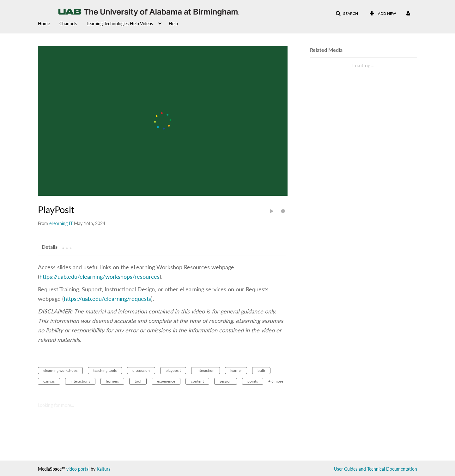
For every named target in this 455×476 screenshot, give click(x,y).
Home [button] (44, 24)
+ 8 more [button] (276, 381)
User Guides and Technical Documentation (376, 469)
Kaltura (104, 469)
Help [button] (173, 24)
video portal (78, 469)
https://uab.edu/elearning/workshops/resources (100, 277)
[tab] (50, 247)
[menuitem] (49, 23)
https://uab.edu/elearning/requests (107, 299)
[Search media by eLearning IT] (61, 223)
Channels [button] (68, 24)
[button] (347, 14)
